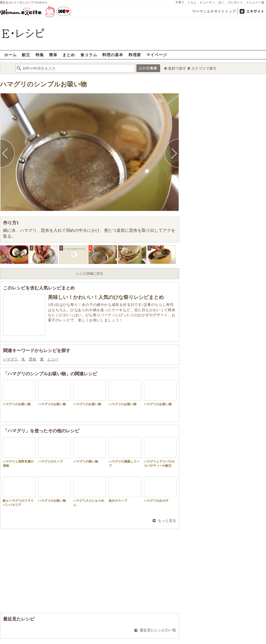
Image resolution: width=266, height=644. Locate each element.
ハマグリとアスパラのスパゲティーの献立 (160, 452)
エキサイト (255, 11)
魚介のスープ (125, 489)
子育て (180, 2)
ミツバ (53, 359)
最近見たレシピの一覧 (158, 630)
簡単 (53, 55)
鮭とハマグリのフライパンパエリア (19, 491)
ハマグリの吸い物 (90, 450)
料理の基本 (113, 55)
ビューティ (208, 2)
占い (221, 2)
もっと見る (167, 521)
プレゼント (235, 2)
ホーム (11, 55)
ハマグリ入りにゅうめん (90, 491)
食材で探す (177, 68)
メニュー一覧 (255, 2)
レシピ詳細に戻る (90, 273)
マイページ (157, 55)
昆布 (33, 359)
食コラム (89, 55)
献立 (26, 55)
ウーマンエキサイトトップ (214, 11)
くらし (192, 2)
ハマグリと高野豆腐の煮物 (19, 452)
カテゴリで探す (204, 68)
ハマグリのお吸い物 (19, 393)
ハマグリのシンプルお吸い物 (43, 84)
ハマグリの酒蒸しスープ (125, 452)
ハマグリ (11, 359)
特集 (40, 55)
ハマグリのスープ (54, 450)
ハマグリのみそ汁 (160, 489)
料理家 (135, 55)
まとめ (69, 55)
